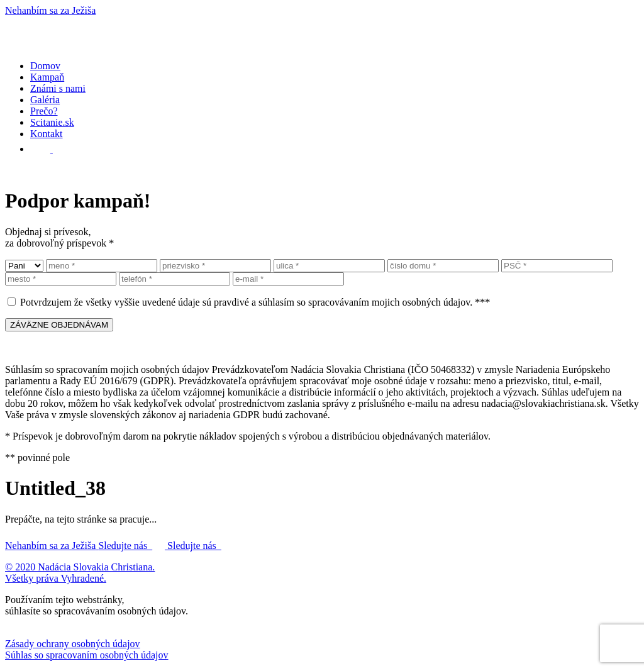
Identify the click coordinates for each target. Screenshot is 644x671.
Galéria (45, 100)
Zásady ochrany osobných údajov (73, 644)
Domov (45, 66)
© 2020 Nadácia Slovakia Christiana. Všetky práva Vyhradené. (80, 573)
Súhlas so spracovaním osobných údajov (87, 655)
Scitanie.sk (52, 122)
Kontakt (47, 134)
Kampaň (47, 77)
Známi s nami (58, 88)
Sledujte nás (133, 546)
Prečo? (44, 111)
